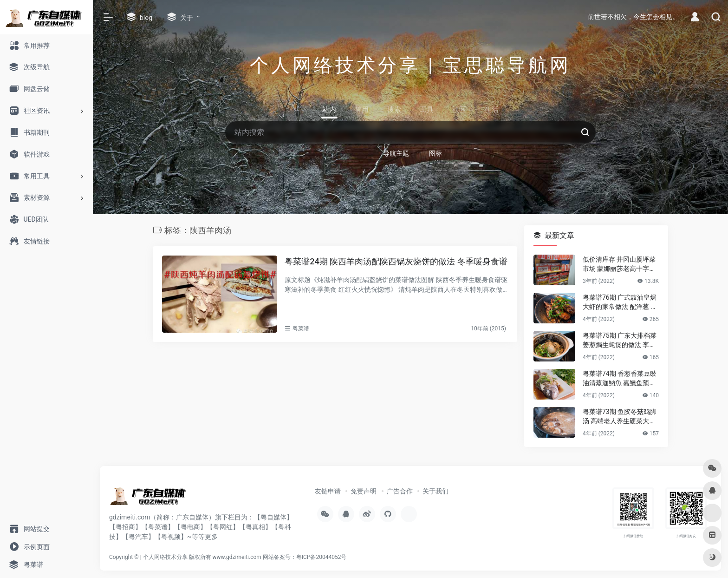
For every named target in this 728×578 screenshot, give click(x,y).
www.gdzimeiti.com (237, 557)
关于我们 (435, 491)
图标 (435, 153)
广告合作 (400, 491)
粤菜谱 (301, 328)
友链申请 (328, 491)
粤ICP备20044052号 (322, 557)
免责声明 (364, 491)
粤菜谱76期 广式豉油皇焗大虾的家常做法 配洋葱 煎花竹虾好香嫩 (620, 302)
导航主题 (396, 153)
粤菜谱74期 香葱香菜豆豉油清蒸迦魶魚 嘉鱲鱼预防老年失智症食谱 (620, 379)
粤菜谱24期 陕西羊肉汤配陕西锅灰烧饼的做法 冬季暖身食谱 (396, 261)
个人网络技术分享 (165, 557)
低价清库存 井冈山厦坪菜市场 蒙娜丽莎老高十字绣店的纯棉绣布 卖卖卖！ (619, 264)
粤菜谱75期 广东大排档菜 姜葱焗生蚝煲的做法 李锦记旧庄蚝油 (620, 341)
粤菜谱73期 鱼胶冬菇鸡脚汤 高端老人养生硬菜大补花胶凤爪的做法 (620, 417)
